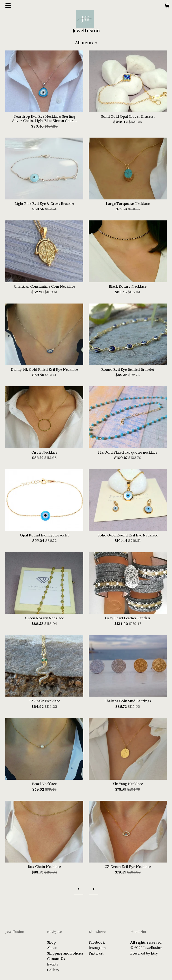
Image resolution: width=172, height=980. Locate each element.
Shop (51, 942)
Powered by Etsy (144, 953)
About (52, 948)
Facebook (97, 942)
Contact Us (56, 959)
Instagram (97, 948)
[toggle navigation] (8, 6)
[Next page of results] (94, 889)
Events (53, 964)
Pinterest (96, 953)
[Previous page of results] (79, 889)
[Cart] (167, 7)
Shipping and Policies (65, 953)
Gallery (53, 970)
